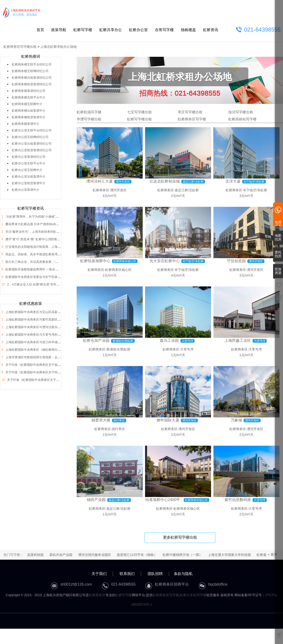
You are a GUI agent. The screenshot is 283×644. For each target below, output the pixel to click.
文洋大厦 (233, 181)
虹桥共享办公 (111, 30)
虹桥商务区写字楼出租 (20, 47)
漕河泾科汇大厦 (100, 181)
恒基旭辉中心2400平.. (164, 500)
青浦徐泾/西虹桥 (118, 349)
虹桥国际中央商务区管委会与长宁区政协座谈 (36, 277)
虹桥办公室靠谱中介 (26, 190)
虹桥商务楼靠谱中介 (26, 124)
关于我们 (99, 574)
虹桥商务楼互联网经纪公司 (30, 71)
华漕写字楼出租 (89, 119)
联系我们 (127, 574)
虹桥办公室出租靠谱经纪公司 (32, 144)
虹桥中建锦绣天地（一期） (183, 555)
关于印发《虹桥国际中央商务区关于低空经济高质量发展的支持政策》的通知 (58, 365)
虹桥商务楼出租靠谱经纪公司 (32, 78)
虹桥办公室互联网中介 (27, 170)
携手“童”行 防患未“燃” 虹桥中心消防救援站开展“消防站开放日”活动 (51, 239)
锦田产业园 (96, 500)
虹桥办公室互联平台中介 (29, 163)
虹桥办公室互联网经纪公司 (30, 137)
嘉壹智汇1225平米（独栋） (137, 555)
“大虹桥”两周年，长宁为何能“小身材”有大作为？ (38, 217)
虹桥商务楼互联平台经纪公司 (32, 64)
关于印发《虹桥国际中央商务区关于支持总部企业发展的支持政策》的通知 (58, 380)
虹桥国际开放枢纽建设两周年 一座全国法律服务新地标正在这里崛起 (52, 269)
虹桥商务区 (101, 190)
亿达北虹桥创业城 (165, 181)
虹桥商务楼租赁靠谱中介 (29, 117)
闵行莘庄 (118, 429)
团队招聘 (155, 574)
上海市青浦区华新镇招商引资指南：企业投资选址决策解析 (45, 357)
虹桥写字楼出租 (139, 119)
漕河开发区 (118, 190)
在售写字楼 (164, 30)
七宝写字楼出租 (139, 112)
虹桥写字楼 (83, 30)
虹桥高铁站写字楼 (242, 119)
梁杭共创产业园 (61, 555)
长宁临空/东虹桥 (255, 190)
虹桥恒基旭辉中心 (95, 261)
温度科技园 (35, 555)
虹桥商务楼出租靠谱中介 (29, 111)
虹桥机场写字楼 (89, 112)
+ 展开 (272, 554)
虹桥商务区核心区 (118, 270)
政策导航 (59, 30)
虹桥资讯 (211, 30)
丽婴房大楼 (101, 420)
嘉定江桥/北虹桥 (187, 190)
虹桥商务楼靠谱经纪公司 (29, 91)
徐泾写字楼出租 (241, 112)
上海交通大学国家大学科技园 (229, 555)
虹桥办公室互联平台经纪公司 (32, 130)
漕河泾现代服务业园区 (95, 555)
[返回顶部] (279, 636)
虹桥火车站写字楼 (193, 595)
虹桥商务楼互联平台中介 (29, 97)
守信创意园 (236, 261)
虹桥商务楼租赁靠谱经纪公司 (32, 84)
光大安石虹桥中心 (165, 261)
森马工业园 (169, 340)
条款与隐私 (183, 574)
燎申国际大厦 (168, 420)
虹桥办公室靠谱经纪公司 (29, 157)
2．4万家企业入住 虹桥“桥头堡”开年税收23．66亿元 (43, 284)
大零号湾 (187, 349)
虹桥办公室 (138, 30)
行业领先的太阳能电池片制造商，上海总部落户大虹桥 (42, 247)
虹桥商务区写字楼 (192, 119)
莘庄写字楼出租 (190, 112)
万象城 (236, 420)
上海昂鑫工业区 (238, 340)
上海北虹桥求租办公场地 (58, 47)
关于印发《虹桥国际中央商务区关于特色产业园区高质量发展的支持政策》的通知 (61, 372)
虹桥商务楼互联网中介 (27, 104)
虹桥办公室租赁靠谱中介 (29, 183)
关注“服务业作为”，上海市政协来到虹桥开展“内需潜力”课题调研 (49, 232)
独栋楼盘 (188, 30)
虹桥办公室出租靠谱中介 (29, 177)
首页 (40, 30)
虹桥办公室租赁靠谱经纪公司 (32, 150)
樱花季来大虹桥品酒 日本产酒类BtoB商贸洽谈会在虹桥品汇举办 (49, 224)
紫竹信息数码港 (238, 500)
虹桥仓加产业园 (96, 340)
